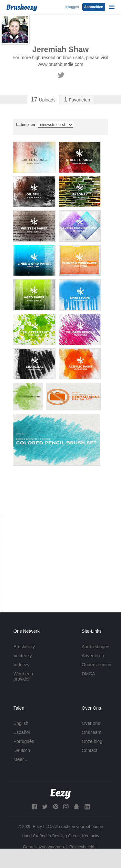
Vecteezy (23, 656)
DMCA (88, 674)
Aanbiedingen (96, 647)
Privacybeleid (82, 847)
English (21, 723)
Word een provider (23, 676)
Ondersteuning (96, 665)
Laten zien (45, 125)
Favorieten (77, 100)
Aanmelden (94, 7)
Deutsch (22, 750)
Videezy (22, 665)
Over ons (91, 723)
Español (22, 732)
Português (24, 741)
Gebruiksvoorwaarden (43, 847)
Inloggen (72, 7)
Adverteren (93, 656)
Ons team (91, 732)
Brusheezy (24, 647)
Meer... (20, 759)
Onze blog (92, 741)
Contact (89, 750)
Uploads (43, 100)
